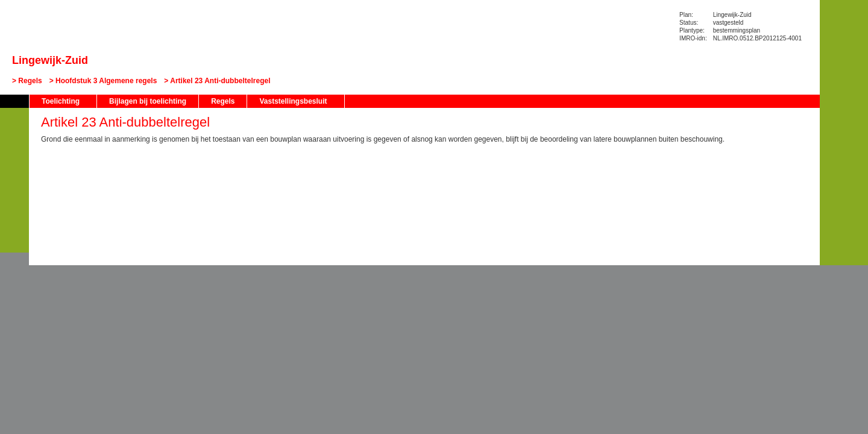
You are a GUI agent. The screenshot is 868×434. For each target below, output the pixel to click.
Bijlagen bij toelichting (148, 101)
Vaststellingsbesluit (293, 101)
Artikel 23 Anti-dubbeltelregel (220, 81)
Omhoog (14, 206)
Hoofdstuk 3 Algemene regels (106, 81)
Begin (14, 151)
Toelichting (61, 101)
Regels (30, 81)
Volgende (14, 187)
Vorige (14, 169)
